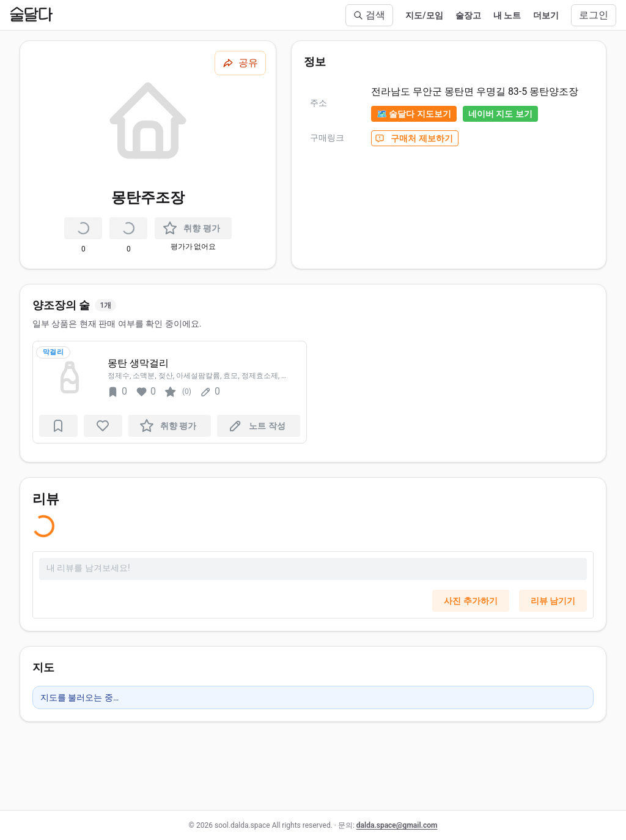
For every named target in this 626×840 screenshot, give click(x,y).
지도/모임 (424, 15)
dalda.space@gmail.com (397, 825)
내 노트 (507, 15)
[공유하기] (240, 63)
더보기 (546, 15)
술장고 (468, 15)
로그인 (594, 15)
